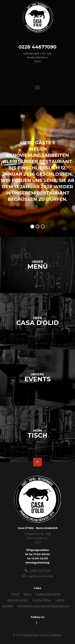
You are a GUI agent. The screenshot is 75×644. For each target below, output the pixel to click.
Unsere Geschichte (48, 594)
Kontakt (8, 606)
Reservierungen (18, 600)
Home (15, 594)
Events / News (42, 600)
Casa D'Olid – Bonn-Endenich (42, 635)
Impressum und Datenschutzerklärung (43, 606)
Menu (27, 594)
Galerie (60, 600)
